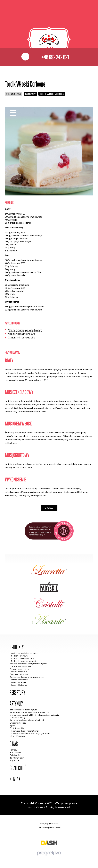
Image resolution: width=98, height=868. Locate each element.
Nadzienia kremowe (19, 656)
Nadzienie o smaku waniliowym (25, 330)
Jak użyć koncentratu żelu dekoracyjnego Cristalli (30, 733)
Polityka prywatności (49, 823)
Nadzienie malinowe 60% (22, 334)
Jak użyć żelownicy (17, 736)
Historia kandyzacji (18, 718)
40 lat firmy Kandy (17, 758)
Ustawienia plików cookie (49, 827)
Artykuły (16, 704)
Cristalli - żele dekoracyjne (21, 666)
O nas (14, 744)
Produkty (17, 647)
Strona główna (14, 94)
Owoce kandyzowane (19, 674)
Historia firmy (15, 752)
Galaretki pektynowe (18, 672)
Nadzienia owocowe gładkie (23, 658)
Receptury (30, 94)
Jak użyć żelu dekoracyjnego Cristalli (25, 731)
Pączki (12, 726)
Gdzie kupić (18, 768)
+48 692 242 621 (55, 57)
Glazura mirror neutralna (22, 338)
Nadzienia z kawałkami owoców (24, 661)
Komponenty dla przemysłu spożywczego (27, 677)
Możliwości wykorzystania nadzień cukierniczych (30, 712)
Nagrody (13, 750)
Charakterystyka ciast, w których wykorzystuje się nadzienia (34, 715)
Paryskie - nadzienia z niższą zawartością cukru (29, 664)
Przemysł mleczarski (20, 680)
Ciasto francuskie (17, 728)
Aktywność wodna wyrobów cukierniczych (27, 720)
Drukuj (49, 508)
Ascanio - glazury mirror (19, 669)
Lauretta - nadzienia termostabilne (24, 653)
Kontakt (16, 779)
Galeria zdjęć (15, 755)
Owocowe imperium (18, 723)
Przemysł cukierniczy (20, 682)
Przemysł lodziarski (19, 685)
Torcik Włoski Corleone (52, 94)
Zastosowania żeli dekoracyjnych (23, 710)
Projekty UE (14, 760)
